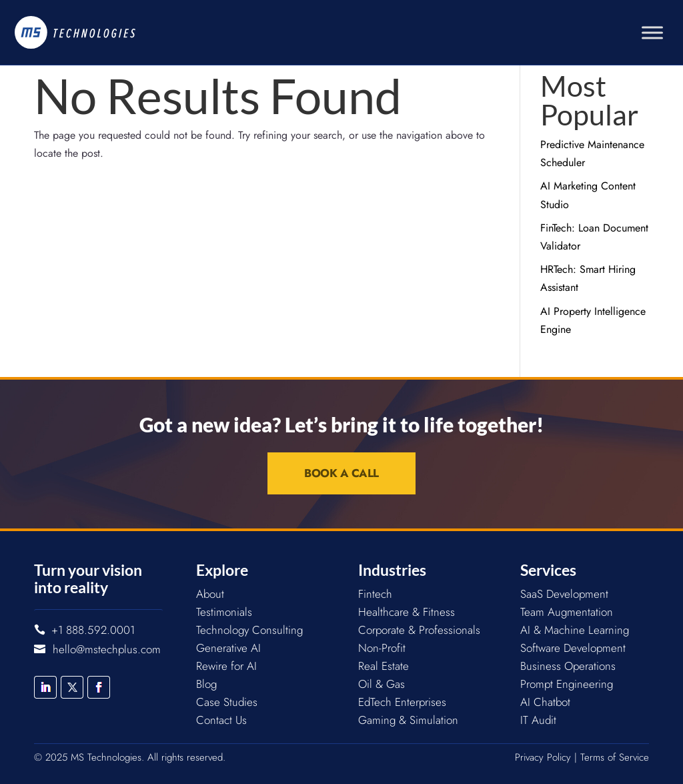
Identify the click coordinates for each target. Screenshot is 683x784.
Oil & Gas (382, 684)
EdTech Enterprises (402, 702)
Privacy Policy (543, 757)
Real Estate (384, 666)
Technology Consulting (249, 630)
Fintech (375, 594)
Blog (206, 684)
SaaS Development (564, 594)
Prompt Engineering (567, 684)
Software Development (573, 648)
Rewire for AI (226, 666)
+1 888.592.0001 (93, 630)
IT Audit (538, 720)
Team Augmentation (567, 612)
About (210, 594)
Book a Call (341, 473)
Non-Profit (382, 648)
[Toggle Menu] (652, 32)
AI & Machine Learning (575, 630)
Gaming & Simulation (408, 720)
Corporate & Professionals (419, 630)
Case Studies (227, 702)
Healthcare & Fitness (407, 612)
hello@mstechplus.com (107, 649)
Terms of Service (615, 757)
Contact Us (221, 720)
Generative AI (228, 648)
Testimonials (224, 612)
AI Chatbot (545, 702)
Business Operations (568, 666)
